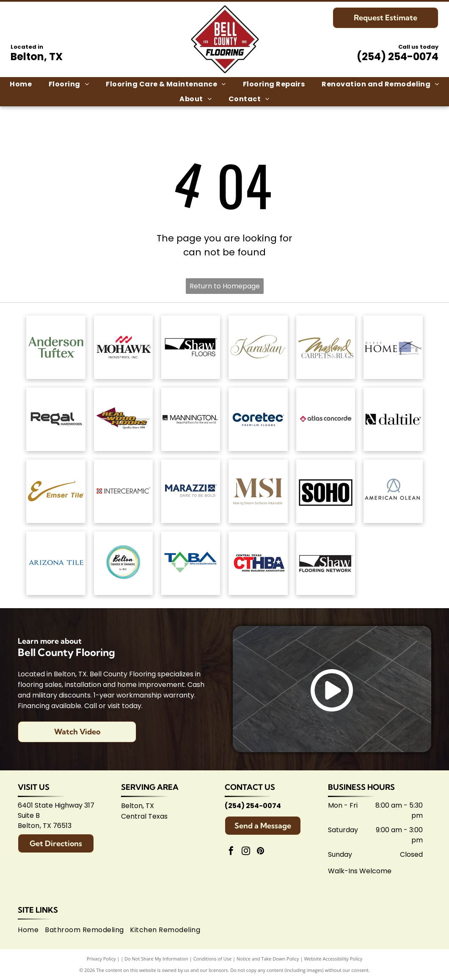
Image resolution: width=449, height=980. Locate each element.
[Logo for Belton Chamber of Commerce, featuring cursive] (123, 563)
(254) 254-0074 (398, 57)
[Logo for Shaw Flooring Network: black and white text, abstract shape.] (326, 563)
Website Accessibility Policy (333, 959)
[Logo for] (123, 419)
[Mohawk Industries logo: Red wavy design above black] (123, 347)
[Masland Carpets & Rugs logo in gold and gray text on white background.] (326, 347)
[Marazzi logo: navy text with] (191, 491)
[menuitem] (21, 84)
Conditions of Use (213, 959)
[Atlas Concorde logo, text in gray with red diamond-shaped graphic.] (326, 419)
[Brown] (258, 491)
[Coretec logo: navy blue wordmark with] (258, 419)
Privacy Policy (101, 959)
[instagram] (246, 852)
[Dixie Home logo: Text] (393, 347)
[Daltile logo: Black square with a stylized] (393, 419)
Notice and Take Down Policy (268, 959)
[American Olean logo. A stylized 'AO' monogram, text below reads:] (393, 491)
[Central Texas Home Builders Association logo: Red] (258, 563)
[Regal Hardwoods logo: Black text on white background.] (56, 419)
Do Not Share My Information (156, 959)
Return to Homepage (225, 286)
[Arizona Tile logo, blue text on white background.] (56, 563)
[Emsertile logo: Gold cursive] (56, 491)
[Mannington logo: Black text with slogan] (191, 419)
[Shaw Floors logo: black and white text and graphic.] (191, 347)
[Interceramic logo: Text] (123, 491)
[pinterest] (261, 852)
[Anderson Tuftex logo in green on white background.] (56, 347)
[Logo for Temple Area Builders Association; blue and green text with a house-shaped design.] (191, 563)
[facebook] (231, 852)
